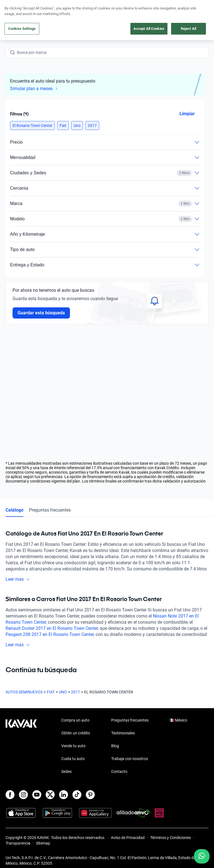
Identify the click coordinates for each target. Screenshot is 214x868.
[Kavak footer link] (21, 746)
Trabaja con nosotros (130, 759)
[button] (32, 126)
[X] (50, 795)
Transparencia (18, 843)
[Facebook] (10, 795)
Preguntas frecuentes (50, 510)
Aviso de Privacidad (128, 838)
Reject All (189, 29)
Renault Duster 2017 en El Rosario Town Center (52, 628)
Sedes (66, 771)
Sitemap (43, 843)
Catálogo (14, 510)
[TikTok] (77, 795)
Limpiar (187, 114)
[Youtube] (37, 795)
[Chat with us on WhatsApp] (202, 856)
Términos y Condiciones (171, 838)
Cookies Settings (22, 29)
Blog (115, 746)
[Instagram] (23, 795)
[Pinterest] (90, 795)
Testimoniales (123, 733)
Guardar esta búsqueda (41, 313)
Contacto (119, 771)
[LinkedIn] (64, 795)
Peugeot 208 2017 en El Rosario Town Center (50, 634)
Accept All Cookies (149, 29)
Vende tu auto (73, 746)
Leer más (18, 579)
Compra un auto (75, 720)
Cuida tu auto (73, 759)
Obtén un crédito (76, 733)
